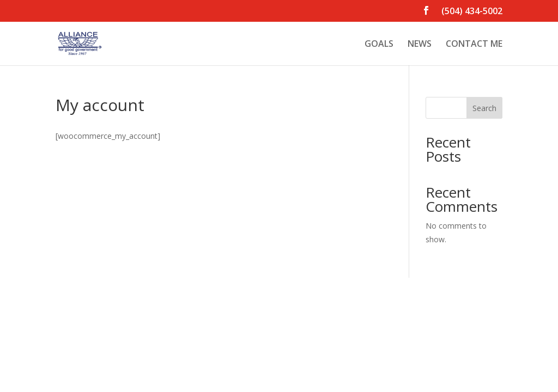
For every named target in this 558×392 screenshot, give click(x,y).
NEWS (420, 45)
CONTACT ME (474, 45)
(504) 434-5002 (472, 12)
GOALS (379, 45)
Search (484, 108)
